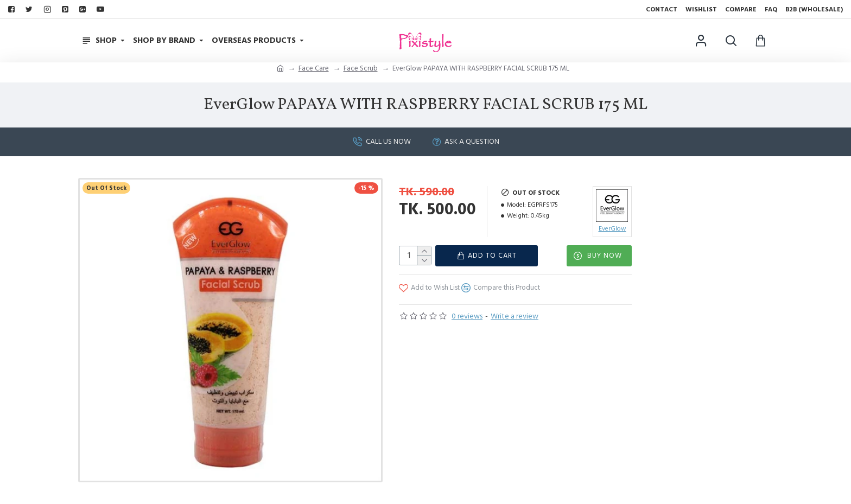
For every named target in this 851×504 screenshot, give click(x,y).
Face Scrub (361, 68)
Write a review (515, 316)
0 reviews (467, 316)
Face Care (314, 68)
